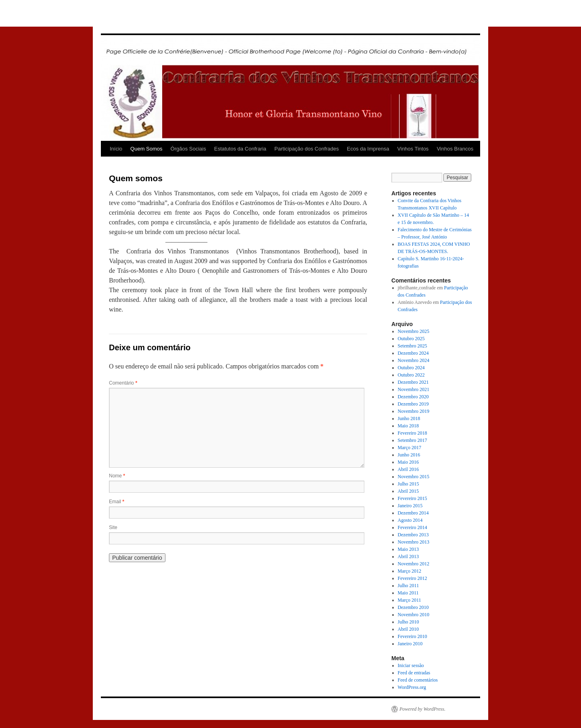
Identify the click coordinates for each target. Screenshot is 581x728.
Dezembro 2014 (413, 513)
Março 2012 (410, 571)
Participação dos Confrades (307, 149)
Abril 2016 (408, 469)
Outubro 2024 (411, 368)
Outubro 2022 (411, 375)
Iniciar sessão (411, 665)
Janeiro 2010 (410, 644)
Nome (117, 476)
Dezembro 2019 (413, 404)
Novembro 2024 (414, 360)
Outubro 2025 (411, 339)
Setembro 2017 (413, 440)
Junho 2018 (409, 418)
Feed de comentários (418, 680)
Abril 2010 (408, 629)
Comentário (123, 383)
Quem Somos (146, 149)
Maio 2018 (408, 426)
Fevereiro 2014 (413, 527)
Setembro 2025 (413, 346)
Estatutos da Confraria (240, 149)
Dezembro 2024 (413, 353)
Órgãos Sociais (188, 149)
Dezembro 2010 (413, 607)
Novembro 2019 (414, 411)
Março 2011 (410, 600)
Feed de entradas (414, 673)
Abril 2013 (408, 556)
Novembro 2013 (414, 542)
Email (117, 502)
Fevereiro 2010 (413, 636)
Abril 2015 (408, 491)
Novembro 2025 (414, 331)
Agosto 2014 (410, 520)
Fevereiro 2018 (413, 433)
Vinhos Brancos (455, 149)
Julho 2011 (409, 586)
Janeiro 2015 (410, 506)
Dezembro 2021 (413, 382)
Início (116, 149)
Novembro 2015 (414, 477)
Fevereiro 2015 (413, 498)
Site (113, 527)
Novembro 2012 (414, 564)
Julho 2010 (409, 622)
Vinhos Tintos (413, 149)
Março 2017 (410, 448)
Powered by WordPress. (422, 709)
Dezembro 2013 (413, 535)
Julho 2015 (409, 484)
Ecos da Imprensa (368, 149)
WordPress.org (412, 687)
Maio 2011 (408, 593)
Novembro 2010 (414, 615)
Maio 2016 (408, 462)
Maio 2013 (408, 549)
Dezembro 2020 (413, 397)
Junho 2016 (409, 455)
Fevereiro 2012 (413, 578)
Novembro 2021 (414, 389)
